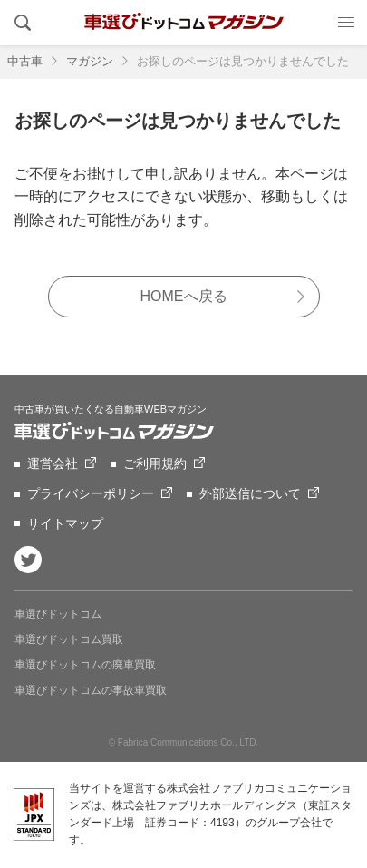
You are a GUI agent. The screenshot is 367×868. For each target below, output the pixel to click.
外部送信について (250, 493)
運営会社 (53, 463)
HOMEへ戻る (184, 296)
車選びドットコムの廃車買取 (85, 665)
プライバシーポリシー (91, 493)
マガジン (90, 61)
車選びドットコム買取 (69, 639)
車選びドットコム (58, 614)
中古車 (25, 61)
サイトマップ (65, 523)
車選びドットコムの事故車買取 (91, 690)
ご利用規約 (155, 463)
